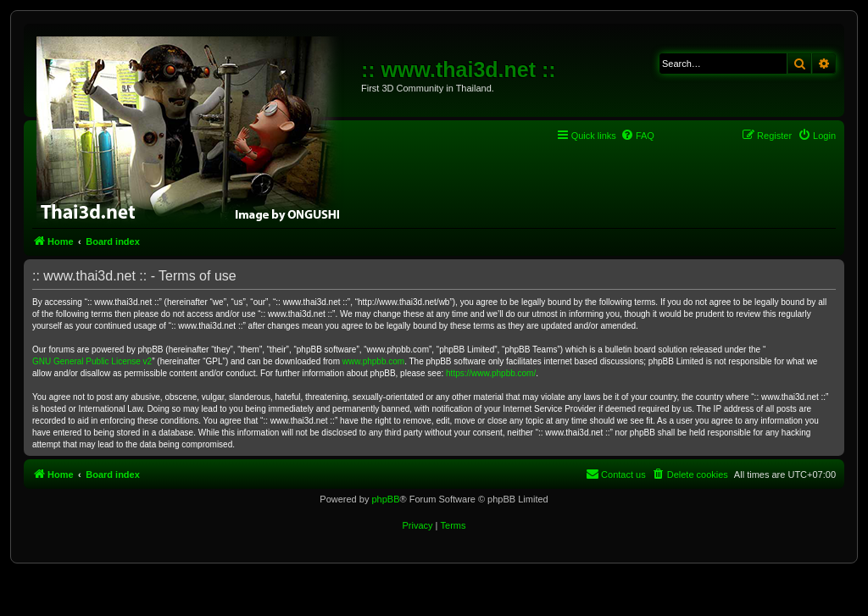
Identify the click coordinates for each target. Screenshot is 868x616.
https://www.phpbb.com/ (491, 373)
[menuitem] (637, 136)
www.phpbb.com (373, 361)
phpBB (385, 499)
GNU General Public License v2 (92, 361)
